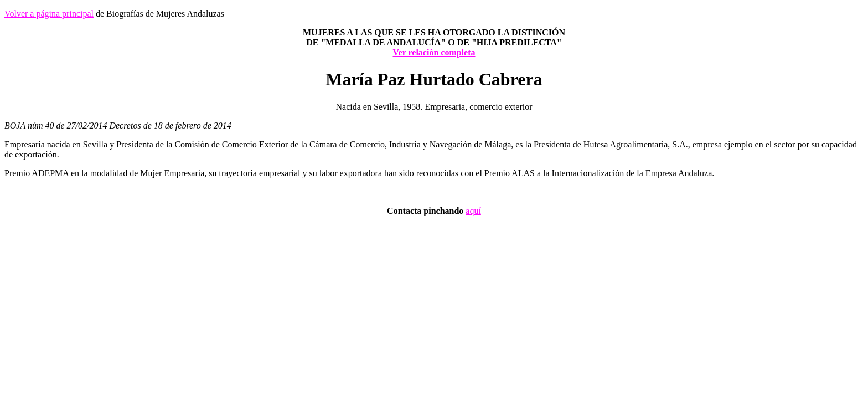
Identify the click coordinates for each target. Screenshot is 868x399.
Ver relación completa (434, 52)
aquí (473, 211)
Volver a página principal (49, 14)
